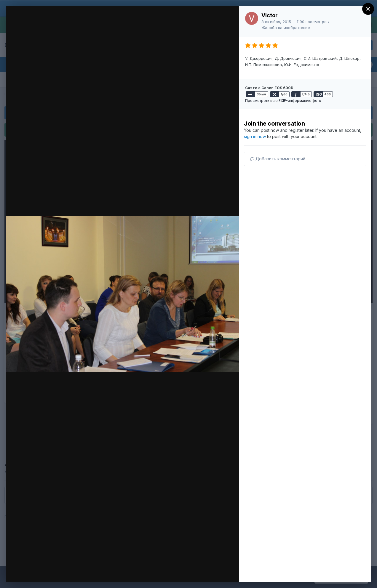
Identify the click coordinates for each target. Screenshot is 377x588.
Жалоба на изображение (286, 28)
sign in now (255, 136)
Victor (270, 15)
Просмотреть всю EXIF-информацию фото (283, 101)
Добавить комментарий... (279, 159)
